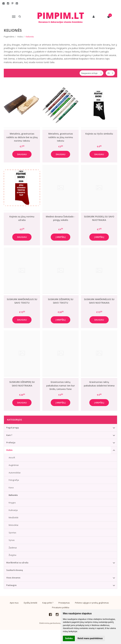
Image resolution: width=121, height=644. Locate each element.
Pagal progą (13, 428)
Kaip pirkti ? (48, 603)
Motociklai (13, 525)
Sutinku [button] (69, 638)
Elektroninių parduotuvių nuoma (53, 623)
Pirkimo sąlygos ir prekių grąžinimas (92, 603)
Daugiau (22, 154)
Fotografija (14, 480)
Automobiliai (15, 473)
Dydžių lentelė (30, 603)
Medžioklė (13, 517)
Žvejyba (12, 555)
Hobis (9, 450)
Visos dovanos (13, 578)
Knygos (12, 503)
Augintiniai (14, 465)
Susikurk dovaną (15, 570)
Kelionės (13, 495)
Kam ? (9, 435)
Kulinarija (13, 510)
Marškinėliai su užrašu (17, 563)
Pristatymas (64, 603)
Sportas (12, 533)
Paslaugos (11, 585)
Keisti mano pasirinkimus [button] (90, 638)
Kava (11, 488)
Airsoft (12, 458)
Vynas (12, 540)
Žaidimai (13, 548)
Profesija (11, 442)
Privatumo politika (61, 607)
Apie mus (14, 603)
